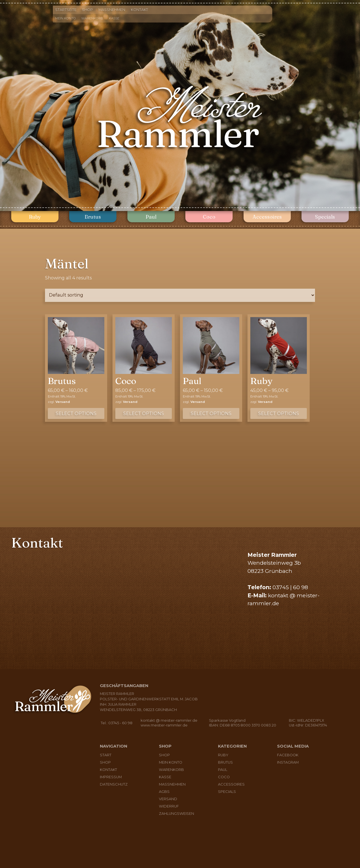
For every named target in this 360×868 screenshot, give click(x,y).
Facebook (288, 755)
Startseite (66, 10)
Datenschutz (114, 784)
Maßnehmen (112, 10)
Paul (151, 217)
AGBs (164, 792)
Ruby (35, 217)
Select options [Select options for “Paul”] (211, 413)
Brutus (93, 217)
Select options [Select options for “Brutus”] (76, 413)
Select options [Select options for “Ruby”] (279, 413)
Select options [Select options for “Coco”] (144, 413)
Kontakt (139, 10)
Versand (63, 402)
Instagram (288, 762)
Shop (87, 10)
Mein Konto (66, 18)
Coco (209, 217)
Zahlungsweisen (176, 814)
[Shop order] (180, 295)
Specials (325, 217)
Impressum (111, 777)
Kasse (114, 18)
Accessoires (267, 217)
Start (106, 755)
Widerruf (169, 806)
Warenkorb (92, 18)
